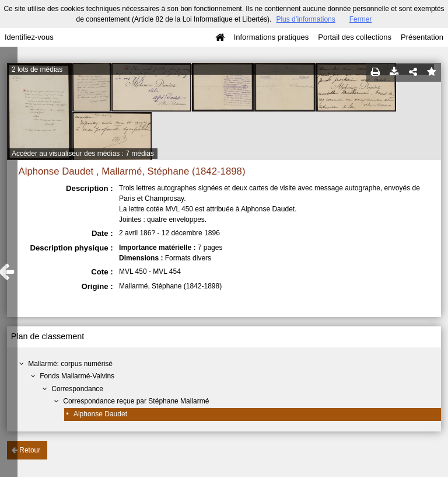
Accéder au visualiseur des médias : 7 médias (83, 154)
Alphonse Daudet (100, 414)
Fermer (361, 19)
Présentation (422, 37)
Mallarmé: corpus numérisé (70, 364)
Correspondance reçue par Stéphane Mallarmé (136, 401)
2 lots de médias (37, 69)
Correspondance (77, 389)
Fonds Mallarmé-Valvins (77, 376)
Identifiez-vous (29, 37)
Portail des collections (355, 37)
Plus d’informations (305, 19)
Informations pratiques (272, 37)
